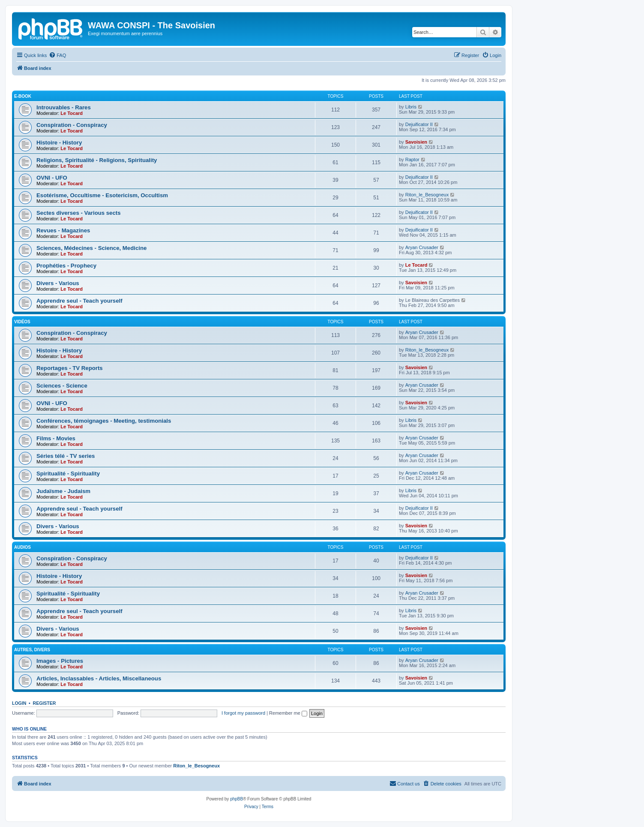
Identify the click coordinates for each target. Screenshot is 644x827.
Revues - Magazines (63, 230)
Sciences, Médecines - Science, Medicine (91, 248)
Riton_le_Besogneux (427, 195)
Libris (411, 107)
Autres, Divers (32, 650)
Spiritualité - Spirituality (68, 474)
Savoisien (416, 142)
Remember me (288, 713)
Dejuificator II (419, 124)
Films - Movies (56, 438)
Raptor (412, 159)
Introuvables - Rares (64, 107)
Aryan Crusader (422, 247)
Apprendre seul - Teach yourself (79, 301)
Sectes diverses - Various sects (78, 213)
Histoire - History (59, 143)
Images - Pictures (60, 661)
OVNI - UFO (52, 178)
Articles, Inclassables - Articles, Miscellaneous (99, 678)
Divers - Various (58, 283)
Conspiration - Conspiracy (72, 125)
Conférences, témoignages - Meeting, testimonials (104, 421)
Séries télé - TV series (66, 456)
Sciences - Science (62, 386)
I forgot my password (243, 713)
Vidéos (22, 322)
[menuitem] (57, 55)
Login (19, 703)
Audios (22, 547)
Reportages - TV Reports (70, 368)
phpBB (237, 799)
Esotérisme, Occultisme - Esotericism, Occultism (102, 195)
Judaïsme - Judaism (63, 491)
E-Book (23, 96)
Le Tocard (72, 113)
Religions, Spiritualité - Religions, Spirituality (97, 160)
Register (45, 703)
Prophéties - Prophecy (66, 266)
